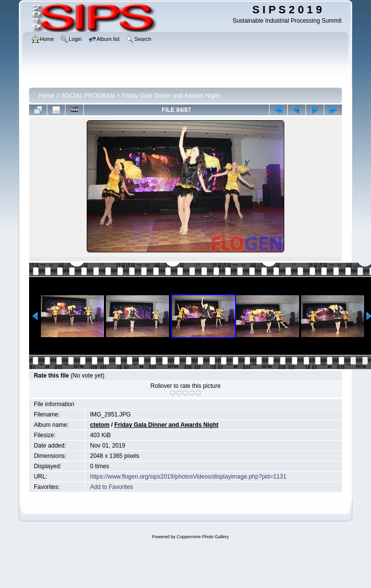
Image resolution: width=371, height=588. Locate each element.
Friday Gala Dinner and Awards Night (170, 96)
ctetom (100, 425)
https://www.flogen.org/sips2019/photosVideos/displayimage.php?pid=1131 (188, 477)
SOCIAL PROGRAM (88, 96)
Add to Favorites (112, 487)
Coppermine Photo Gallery (202, 537)
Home (47, 96)
